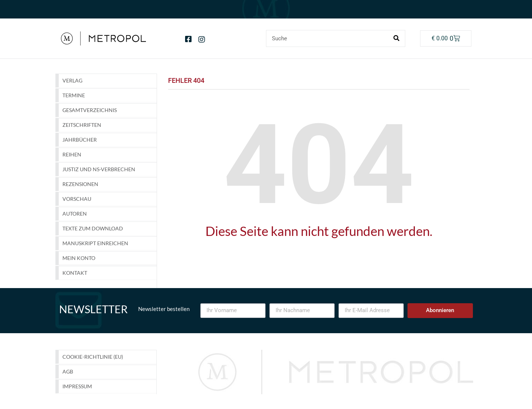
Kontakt (75, 273)
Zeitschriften (82, 125)
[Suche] (396, 38)
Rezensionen (80, 184)
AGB (68, 371)
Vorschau (77, 199)
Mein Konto (79, 258)
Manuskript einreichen (95, 243)
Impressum (77, 386)
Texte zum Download (93, 228)
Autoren (75, 214)
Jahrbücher (80, 140)
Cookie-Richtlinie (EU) (93, 357)
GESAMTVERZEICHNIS (90, 110)
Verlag (72, 80)
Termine (74, 95)
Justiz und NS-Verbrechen (99, 169)
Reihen (72, 154)
